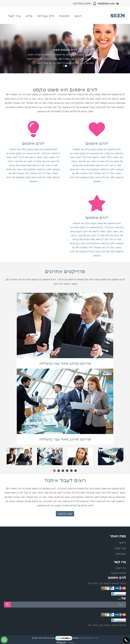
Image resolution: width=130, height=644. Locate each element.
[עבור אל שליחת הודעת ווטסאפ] (4, 640)
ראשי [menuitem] (78, 16)
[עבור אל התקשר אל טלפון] (126, 640)
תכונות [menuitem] (64, 16)
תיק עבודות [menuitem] (46, 16)
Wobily (75, 638)
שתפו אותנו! (119, 573)
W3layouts (61, 642)
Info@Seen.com (106, 4)
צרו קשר (121, 568)
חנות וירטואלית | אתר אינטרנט (43, 638)
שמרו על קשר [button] (65, 514)
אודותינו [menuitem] (121, 554)
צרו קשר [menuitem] (14, 16)
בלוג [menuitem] (29, 16)
